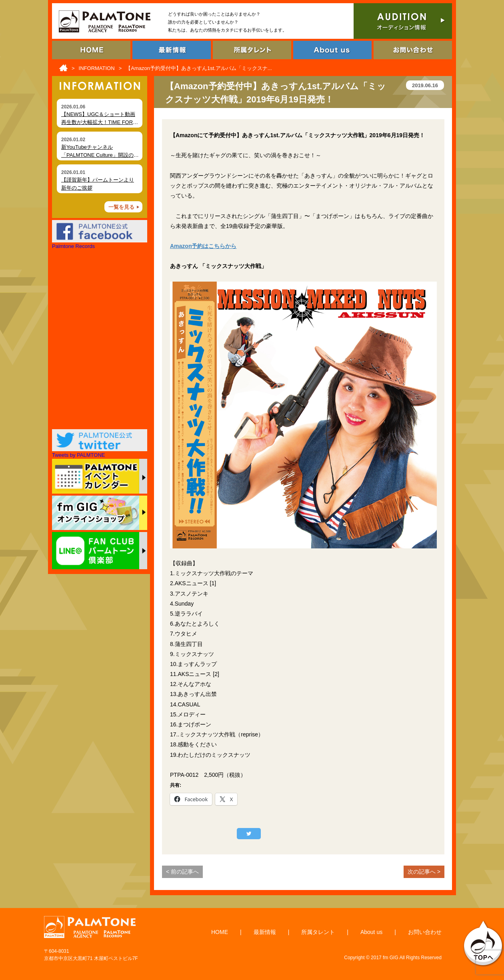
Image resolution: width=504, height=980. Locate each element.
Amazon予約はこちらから (203, 246)
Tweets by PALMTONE (78, 455)
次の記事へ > (424, 872)
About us (371, 932)
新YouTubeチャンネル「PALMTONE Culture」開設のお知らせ (100, 155)
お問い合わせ (425, 932)
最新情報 (265, 932)
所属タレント (318, 932)
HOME (220, 932)
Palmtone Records (73, 246)
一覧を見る (121, 207)
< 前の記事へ (182, 872)
